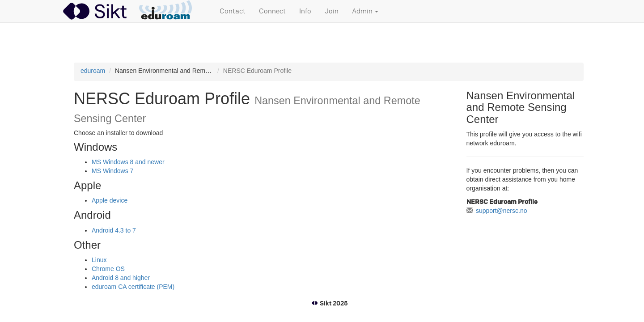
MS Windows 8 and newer (128, 162)
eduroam (93, 71)
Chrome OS (108, 269)
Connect (272, 11)
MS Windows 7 (112, 171)
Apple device (110, 200)
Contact (233, 11)
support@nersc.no (502, 211)
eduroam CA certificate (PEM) (133, 287)
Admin (365, 11)
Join (332, 11)
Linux (99, 260)
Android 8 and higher (121, 278)
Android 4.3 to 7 (114, 230)
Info (305, 11)
